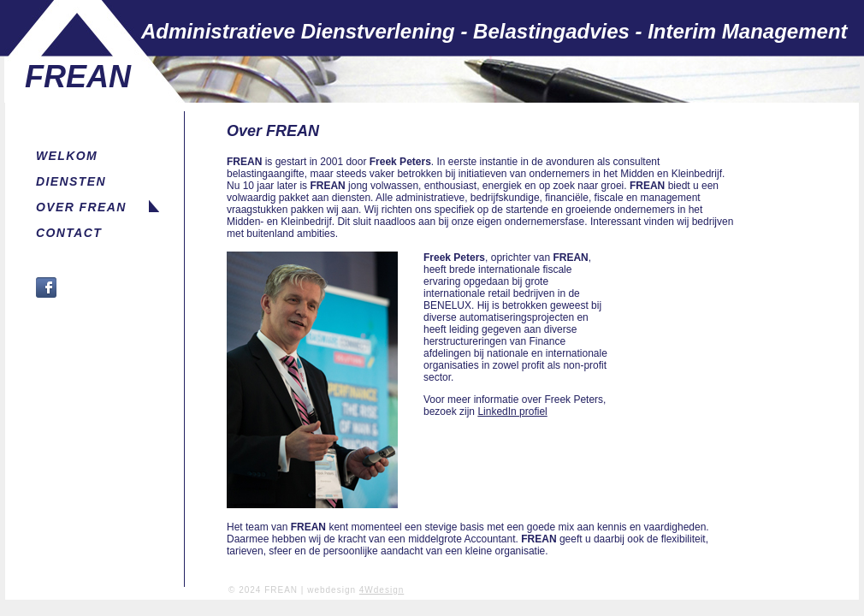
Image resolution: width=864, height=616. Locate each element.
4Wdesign (382, 590)
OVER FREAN (81, 207)
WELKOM (67, 156)
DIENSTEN (71, 181)
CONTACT (69, 233)
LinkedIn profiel (512, 412)
